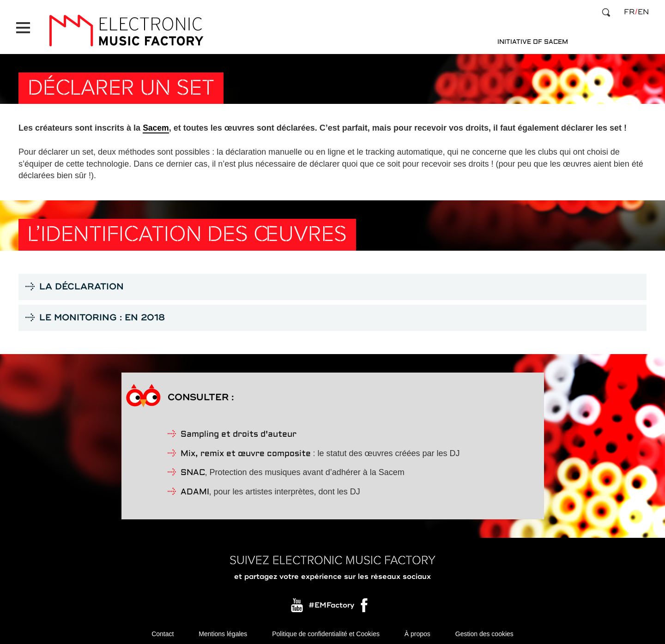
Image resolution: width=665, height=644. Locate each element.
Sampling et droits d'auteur (239, 430)
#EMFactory (331, 601)
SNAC (193, 469)
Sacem (156, 123)
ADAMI (195, 488)
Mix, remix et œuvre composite (246, 449)
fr (629, 12)
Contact (163, 630)
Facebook (365, 603)
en (643, 12)
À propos (417, 630)
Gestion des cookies (484, 630)
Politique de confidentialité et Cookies (326, 630)
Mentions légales (223, 630)
